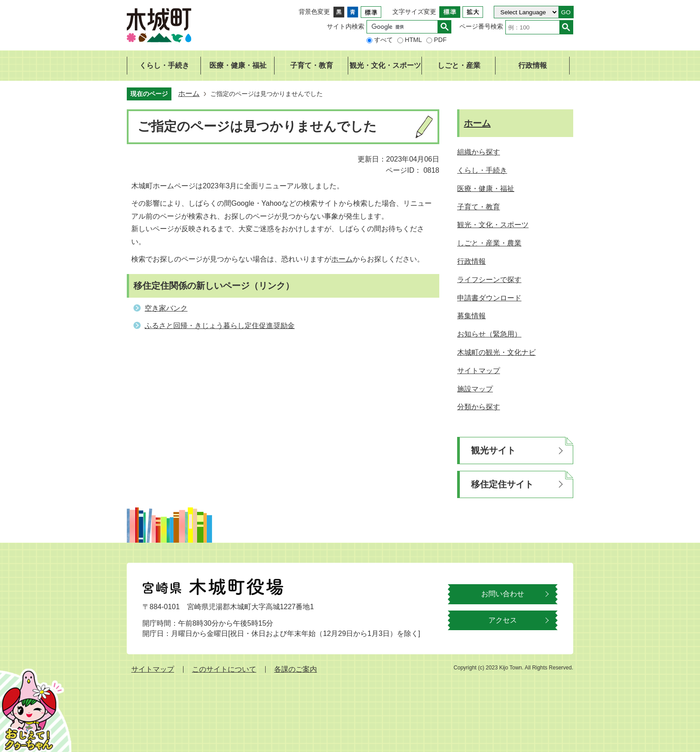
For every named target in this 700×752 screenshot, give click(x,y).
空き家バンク (166, 308)
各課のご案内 (296, 669)
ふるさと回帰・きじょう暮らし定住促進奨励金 (220, 326)
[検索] (404, 27)
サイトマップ (153, 669)
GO (566, 12)
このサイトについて (224, 669)
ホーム (189, 93)
